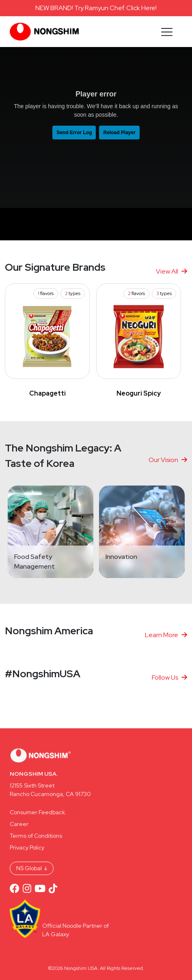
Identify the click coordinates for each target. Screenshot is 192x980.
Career (19, 824)
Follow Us (169, 677)
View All (172, 271)
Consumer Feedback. (38, 812)
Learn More (166, 635)
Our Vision (168, 460)
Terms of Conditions (36, 836)
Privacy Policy (27, 847)
